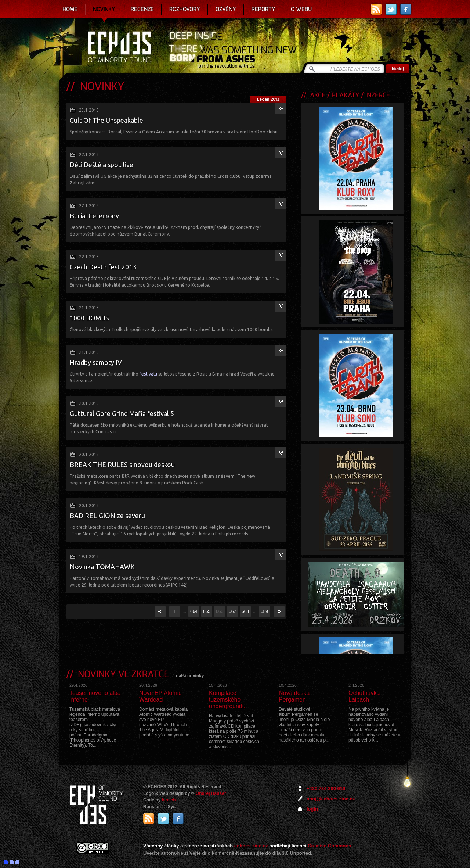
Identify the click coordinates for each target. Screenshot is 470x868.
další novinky (190, 676)
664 (194, 611)
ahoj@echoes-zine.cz (331, 799)
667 (232, 611)
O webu (301, 9)
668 (245, 611)
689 (264, 611)
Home (70, 9)
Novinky (104, 9)
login (312, 809)
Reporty (263, 9)
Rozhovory (185, 9)
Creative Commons (329, 846)
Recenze (142, 9)
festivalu (148, 374)
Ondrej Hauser (211, 793)
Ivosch (169, 800)
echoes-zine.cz (251, 846)
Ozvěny (226, 9)
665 (207, 611)
